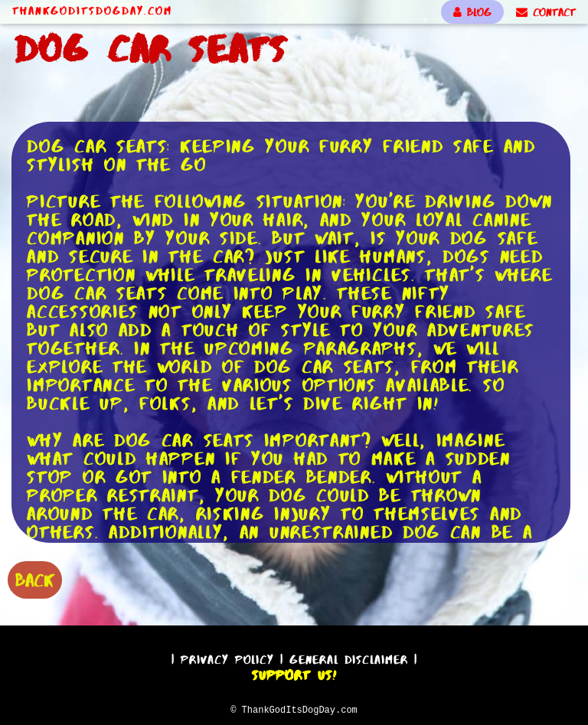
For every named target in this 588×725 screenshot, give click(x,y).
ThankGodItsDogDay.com (92, 11)
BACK (35, 578)
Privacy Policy (227, 657)
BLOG (472, 12)
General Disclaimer (349, 657)
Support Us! (294, 673)
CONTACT (546, 12)
